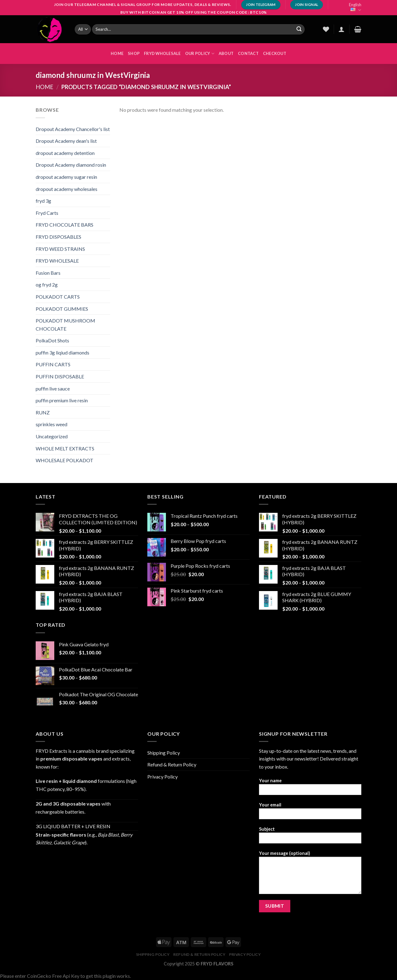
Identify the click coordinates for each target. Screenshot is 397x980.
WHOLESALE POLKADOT (65, 460)
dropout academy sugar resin (66, 177)
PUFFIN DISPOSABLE (60, 376)
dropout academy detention (65, 153)
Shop (134, 53)
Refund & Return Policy (172, 764)
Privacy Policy (163, 777)
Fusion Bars (48, 273)
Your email (310, 813)
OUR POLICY (200, 54)
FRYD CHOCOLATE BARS (65, 225)
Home (45, 87)
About (226, 53)
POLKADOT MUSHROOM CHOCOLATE (65, 325)
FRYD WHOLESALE (162, 53)
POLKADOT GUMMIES (62, 309)
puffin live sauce (53, 388)
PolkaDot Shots (52, 340)
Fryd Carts (47, 213)
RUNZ (43, 412)
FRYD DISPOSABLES (58, 237)
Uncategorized (52, 436)
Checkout (275, 53)
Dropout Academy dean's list (66, 141)
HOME (117, 53)
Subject (310, 837)
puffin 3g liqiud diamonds (62, 352)
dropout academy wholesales (67, 189)
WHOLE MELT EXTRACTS (65, 448)
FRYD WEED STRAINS (60, 249)
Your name (310, 789)
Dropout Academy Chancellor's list (73, 129)
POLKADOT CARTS (58, 297)
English (355, 8)
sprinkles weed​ (51, 424)
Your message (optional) (310, 874)
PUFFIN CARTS (53, 364)
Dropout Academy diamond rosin (71, 165)
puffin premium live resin (62, 400)
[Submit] (299, 29)
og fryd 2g (47, 285)
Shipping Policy (164, 753)
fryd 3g (43, 201)
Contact (248, 53)
